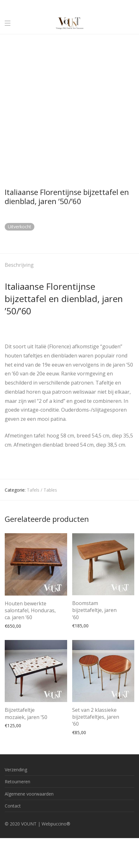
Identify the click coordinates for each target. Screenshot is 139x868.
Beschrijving (19, 265)
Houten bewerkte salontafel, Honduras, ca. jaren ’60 (30, 611)
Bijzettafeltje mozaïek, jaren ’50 (26, 713)
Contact (13, 806)
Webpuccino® (56, 824)
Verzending (16, 770)
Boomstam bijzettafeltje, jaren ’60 (94, 610)
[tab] (69, 265)
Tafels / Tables (42, 490)
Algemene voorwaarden (29, 794)
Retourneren (17, 782)
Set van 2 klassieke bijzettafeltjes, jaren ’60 (96, 717)
